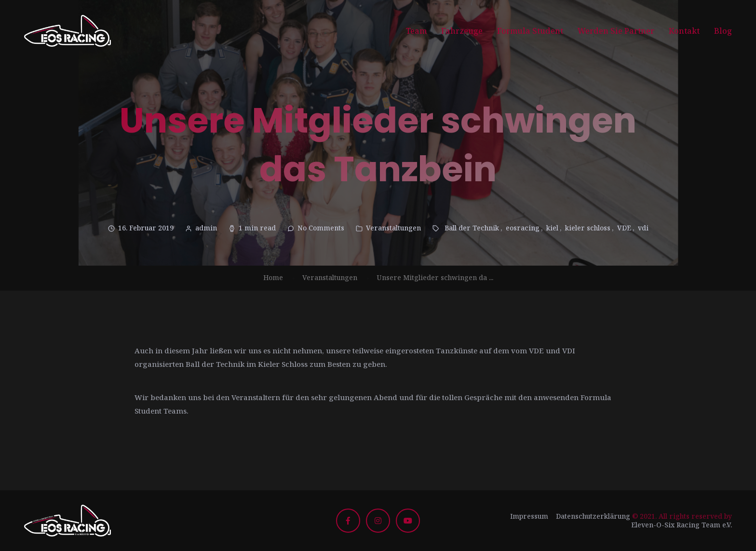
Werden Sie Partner (616, 31)
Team (416, 31)
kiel (552, 228)
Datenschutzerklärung (593, 516)
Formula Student (530, 31)
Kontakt (684, 31)
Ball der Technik (472, 228)
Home (273, 277)
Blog (723, 31)
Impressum (529, 516)
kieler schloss (588, 228)
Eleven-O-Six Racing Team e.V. (682, 525)
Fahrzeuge (462, 31)
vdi (643, 228)
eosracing (523, 228)
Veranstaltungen (393, 228)
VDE (624, 228)
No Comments (321, 228)
